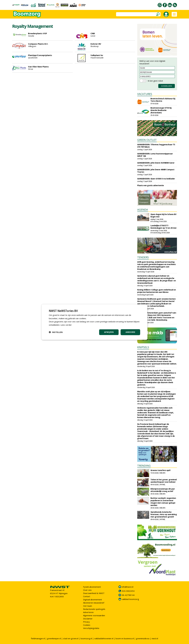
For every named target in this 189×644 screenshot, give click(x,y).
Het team (88, 606)
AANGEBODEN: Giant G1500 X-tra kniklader (156, 179)
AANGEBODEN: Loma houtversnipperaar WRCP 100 (155, 155)
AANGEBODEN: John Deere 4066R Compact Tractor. (156, 171)
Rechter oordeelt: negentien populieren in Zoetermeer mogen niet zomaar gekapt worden (163, 502)
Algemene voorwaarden (94, 615)
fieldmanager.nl (38, 638)
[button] (56, 332)
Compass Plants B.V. (38, 44)
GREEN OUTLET (147, 140)
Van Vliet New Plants (38, 67)
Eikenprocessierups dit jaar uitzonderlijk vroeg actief (163, 490)
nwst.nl (155, 638)
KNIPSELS (143, 347)
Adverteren (88, 612)
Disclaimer (88, 619)
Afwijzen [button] (109, 332)
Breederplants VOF (38, 33)
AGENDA (143, 210)
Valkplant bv (97, 55)
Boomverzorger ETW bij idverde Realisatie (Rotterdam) (161, 110)
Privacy (86, 622)
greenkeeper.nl (54, 638)
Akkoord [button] (130, 332)
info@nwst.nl (128, 587)
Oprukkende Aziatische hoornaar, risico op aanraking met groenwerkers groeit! (164, 514)
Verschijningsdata (91, 628)
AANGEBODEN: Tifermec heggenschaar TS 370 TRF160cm (156, 146)
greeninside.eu (143, 638)
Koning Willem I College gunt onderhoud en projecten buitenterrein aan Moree (157, 291)
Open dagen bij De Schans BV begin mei (163, 215)
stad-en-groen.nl (71, 638)
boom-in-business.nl (125, 638)
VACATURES (145, 94)
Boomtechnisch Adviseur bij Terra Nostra (163, 100)
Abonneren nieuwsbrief (94, 603)
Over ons (87, 590)
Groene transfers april (160, 470)
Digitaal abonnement (93, 600)
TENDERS (143, 257)
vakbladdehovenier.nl (104, 638)
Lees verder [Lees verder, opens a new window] (66, 325)
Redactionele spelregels (94, 609)
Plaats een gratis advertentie (151, 185)
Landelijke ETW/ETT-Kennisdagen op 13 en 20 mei (163, 227)
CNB (93, 33)
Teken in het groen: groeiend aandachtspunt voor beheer (164, 481)
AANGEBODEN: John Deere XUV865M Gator (156, 163)
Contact (87, 596)
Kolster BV (96, 44)
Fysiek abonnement (92, 587)
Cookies (87, 625)
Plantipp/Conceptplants (40, 55)
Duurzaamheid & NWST (94, 593)
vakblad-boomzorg (130, 599)
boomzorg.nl (86, 638)
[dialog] (94, 322)
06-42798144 (128, 595)
